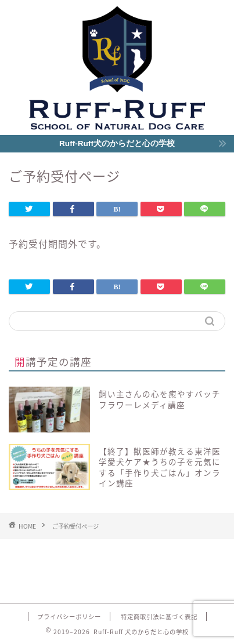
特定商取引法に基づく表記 (159, 616)
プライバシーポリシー (69, 616)
